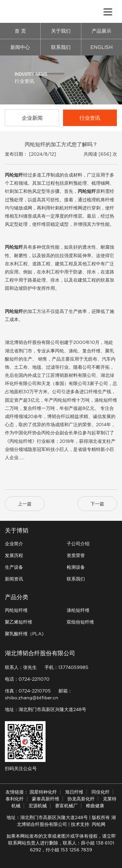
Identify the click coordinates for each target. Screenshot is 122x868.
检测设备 (76, 567)
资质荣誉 (76, 555)
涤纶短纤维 (78, 610)
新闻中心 (20, 47)
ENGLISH (102, 47)
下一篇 (97, 504)
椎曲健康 (95, 806)
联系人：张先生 (21, 667)
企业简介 (14, 544)
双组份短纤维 (80, 622)
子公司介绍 (78, 544)
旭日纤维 (74, 792)
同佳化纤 (101, 792)
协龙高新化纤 (81, 799)
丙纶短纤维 (16, 610)
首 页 (20, 31)
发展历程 (14, 555)
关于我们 (61, 31)
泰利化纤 (15, 799)
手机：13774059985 (67, 667)
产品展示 (102, 31)
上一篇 (25, 504)
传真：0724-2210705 (28, 691)
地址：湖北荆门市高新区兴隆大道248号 (46, 709)
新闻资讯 (14, 579)
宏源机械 (38, 806)
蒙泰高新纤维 (46, 799)
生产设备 (14, 567)
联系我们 (61, 47)
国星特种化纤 (43, 792)
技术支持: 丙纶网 (88, 824)
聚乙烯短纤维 (19, 622)
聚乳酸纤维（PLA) (24, 634)
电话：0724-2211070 (27, 679)
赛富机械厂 (66, 806)
